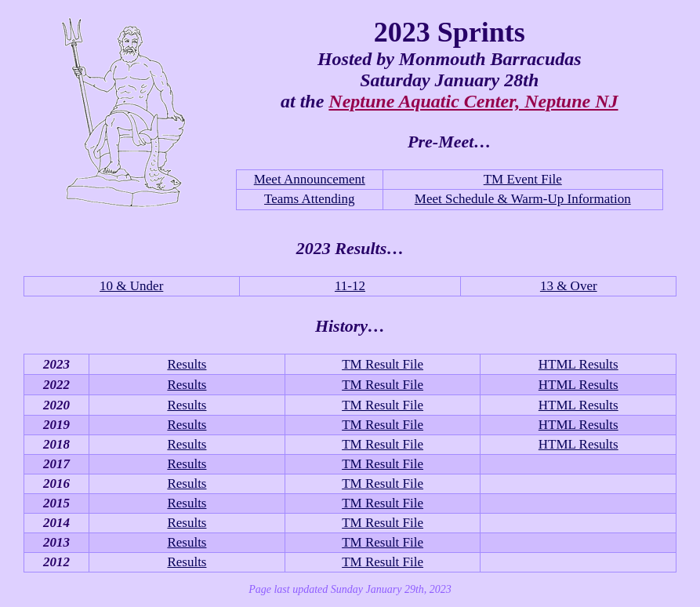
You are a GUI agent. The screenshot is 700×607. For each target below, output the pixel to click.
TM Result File (383, 364)
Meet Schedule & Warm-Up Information (523, 199)
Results (187, 364)
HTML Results (578, 364)
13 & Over (569, 286)
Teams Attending (309, 199)
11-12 (350, 286)
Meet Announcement (310, 179)
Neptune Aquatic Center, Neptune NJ (473, 101)
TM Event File (523, 179)
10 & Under (131, 286)
